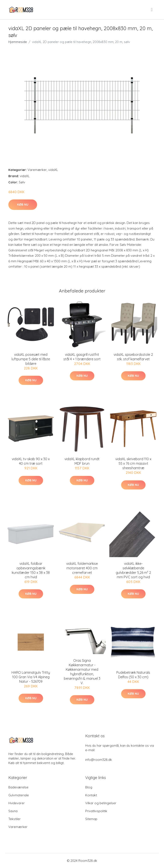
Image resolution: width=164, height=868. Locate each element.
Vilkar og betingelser (101, 803)
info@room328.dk (99, 760)
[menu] (152, 10)
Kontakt (91, 795)
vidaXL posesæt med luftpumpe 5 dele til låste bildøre (31, 359)
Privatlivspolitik (96, 811)
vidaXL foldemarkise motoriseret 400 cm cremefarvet (82, 568)
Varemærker (37, 170)
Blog (89, 787)
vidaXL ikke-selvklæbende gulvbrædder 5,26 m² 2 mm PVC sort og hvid (133, 570)
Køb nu (23, 205)
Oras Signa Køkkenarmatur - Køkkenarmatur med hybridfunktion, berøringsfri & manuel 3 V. (82, 672)
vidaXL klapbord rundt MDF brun (82, 461)
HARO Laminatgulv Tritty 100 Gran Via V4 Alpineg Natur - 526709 (31, 677)
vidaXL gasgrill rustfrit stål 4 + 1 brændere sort (82, 357)
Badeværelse (18, 787)
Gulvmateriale (19, 795)
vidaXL (53, 170)
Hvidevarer (17, 803)
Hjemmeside (18, 42)
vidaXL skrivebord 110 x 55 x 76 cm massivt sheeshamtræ (133, 463)
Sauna (13, 811)
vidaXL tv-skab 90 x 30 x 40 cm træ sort (31, 461)
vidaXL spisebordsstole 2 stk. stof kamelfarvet (133, 357)
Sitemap (91, 819)
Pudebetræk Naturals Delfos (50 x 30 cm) (133, 675)
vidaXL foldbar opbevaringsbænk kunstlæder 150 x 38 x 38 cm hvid (31, 570)
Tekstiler (15, 819)
